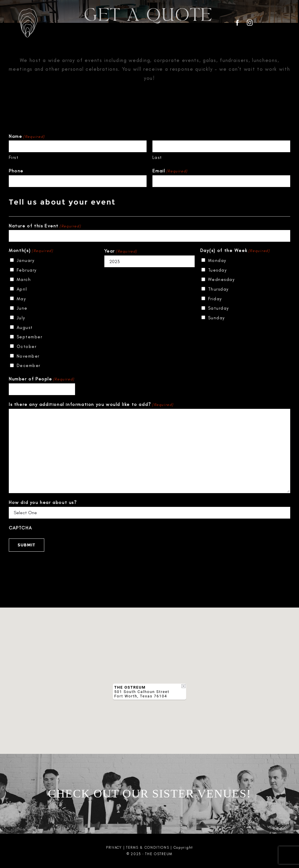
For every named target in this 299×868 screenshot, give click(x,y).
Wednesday (221, 279)
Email (170, 171)
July (21, 318)
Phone (16, 171)
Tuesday (218, 270)
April (22, 289)
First (14, 157)
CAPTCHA (20, 528)
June (22, 308)
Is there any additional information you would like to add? (91, 405)
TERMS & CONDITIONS (148, 848)
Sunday (216, 318)
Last (157, 157)
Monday (217, 260)
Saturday (219, 308)
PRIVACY (114, 848)
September (30, 337)
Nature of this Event (45, 226)
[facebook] (238, 23)
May (21, 299)
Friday (215, 299)
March (24, 279)
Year (121, 251)
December (29, 366)
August (25, 327)
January (26, 260)
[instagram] (250, 23)
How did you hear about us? (43, 502)
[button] (149, 675)
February (27, 270)
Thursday (218, 289)
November (28, 356)
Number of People (42, 379)
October (27, 346)
